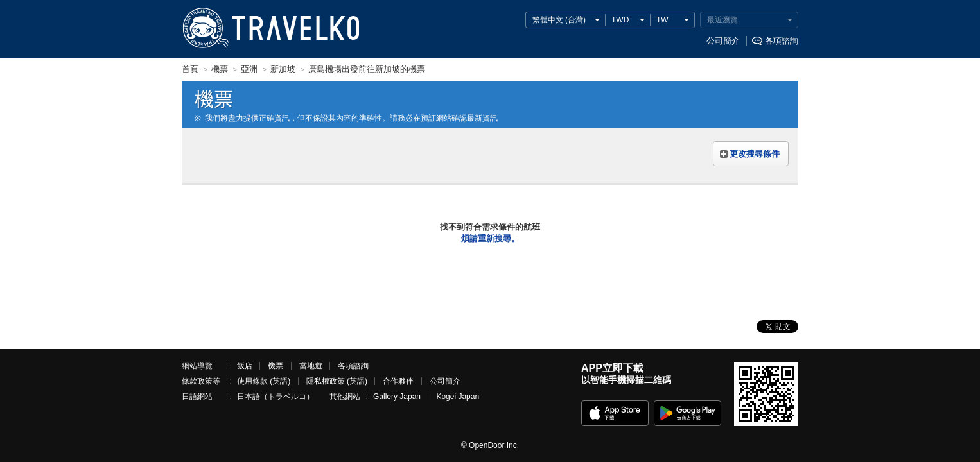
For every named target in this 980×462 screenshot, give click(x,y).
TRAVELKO (206, 28)
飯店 (245, 366)
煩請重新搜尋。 (490, 238)
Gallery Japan (397, 397)
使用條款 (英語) (264, 381)
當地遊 (311, 366)
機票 (276, 366)
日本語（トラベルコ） (276, 397)
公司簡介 (723, 41)
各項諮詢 (782, 41)
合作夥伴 (398, 381)
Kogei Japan (458, 397)
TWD (620, 20)
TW (662, 20)
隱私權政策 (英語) (337, 381)
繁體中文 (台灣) (559, 20)
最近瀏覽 (722, 20)
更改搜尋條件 (755, 154)
